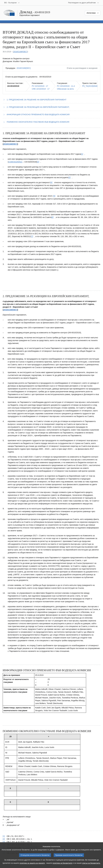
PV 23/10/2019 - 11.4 (66, 86)
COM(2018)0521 (15, 162)
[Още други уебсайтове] (84, 3)
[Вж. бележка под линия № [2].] (38, 162)
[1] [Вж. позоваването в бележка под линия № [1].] (4, 836)
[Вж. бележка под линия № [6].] (52, 217)
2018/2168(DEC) (20, 52)
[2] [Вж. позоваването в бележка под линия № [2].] (4, 839)
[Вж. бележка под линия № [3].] (69, 177)
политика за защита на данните (32, 866)
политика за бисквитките (62, 866)
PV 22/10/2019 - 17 (40, 86)
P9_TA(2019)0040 (90, 86)
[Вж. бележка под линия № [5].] (54, 196)
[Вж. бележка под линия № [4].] (51, 182)
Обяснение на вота (65, 89)
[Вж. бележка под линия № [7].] (32, 236)
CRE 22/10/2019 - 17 (41, 89)
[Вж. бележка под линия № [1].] (82, 154)
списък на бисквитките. (91, 866)
